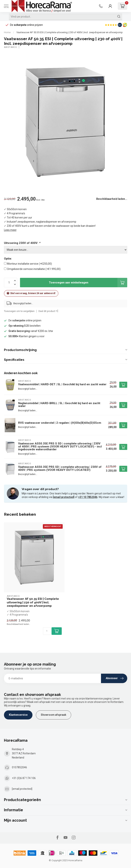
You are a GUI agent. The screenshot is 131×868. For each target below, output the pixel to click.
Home (7, 32)
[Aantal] (47, 631)
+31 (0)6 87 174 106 (24, 778)
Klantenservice (18, 715)
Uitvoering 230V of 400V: (22, 243)
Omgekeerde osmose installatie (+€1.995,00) (34, 269)
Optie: (8, 259)
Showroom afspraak (54, 715)
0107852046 (19, 767)
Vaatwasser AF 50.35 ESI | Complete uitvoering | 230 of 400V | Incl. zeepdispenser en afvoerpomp (70, 32)
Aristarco (10, 47)
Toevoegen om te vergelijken (19, 311)
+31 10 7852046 (88, 497)
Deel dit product (48, 311)
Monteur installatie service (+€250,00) (29, 264)
